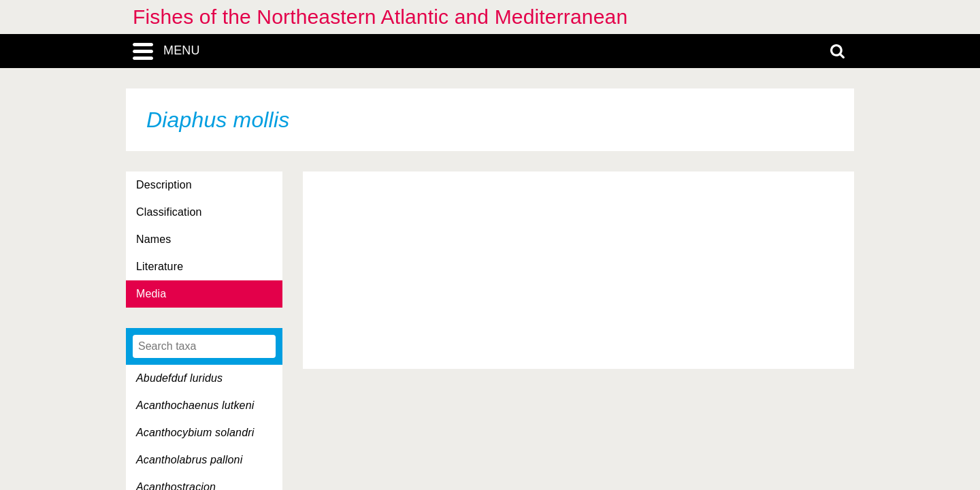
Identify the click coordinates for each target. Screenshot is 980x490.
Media (151, 294)
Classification (169, 212)
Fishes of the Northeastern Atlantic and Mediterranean (380, 17)
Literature (160, 266)
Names (153, 239)
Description (164, 185)
